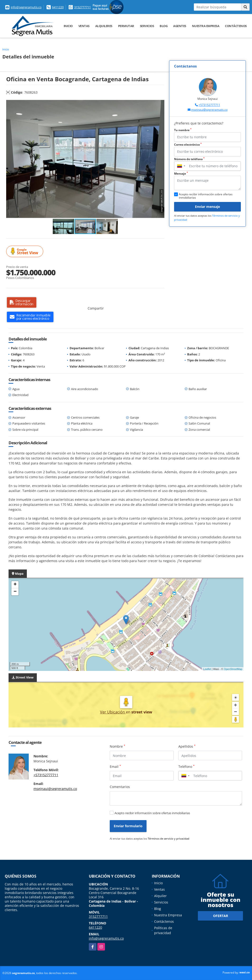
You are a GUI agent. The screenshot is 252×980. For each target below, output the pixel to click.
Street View (25, 251)
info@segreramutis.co (26, 7)
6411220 (58, 7)
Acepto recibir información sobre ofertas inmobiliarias (152, 813)
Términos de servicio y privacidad (169, 839)
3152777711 (82, 7)
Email (115, 766)
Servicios (147, 26)
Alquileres (104, 26)
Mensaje (181, 174)
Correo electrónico (188, 145)
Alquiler (160, 896)
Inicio (68, 26)
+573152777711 (209, 105)
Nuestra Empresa (206, 26)
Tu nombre (183, 130)
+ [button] (15, 585)
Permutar (126, 26)
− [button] (15, 592)
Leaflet (207, 669)
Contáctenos (236, 26)
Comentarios (120, 787)
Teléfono (186, 766)
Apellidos (187, 746)
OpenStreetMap (233, 669)
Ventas (84, 26)
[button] (160, 104)
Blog (164, 26)
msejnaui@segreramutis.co (209, 110)
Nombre (117, 746)
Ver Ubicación (113, 712)
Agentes (180, 26)
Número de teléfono (189, 159)
